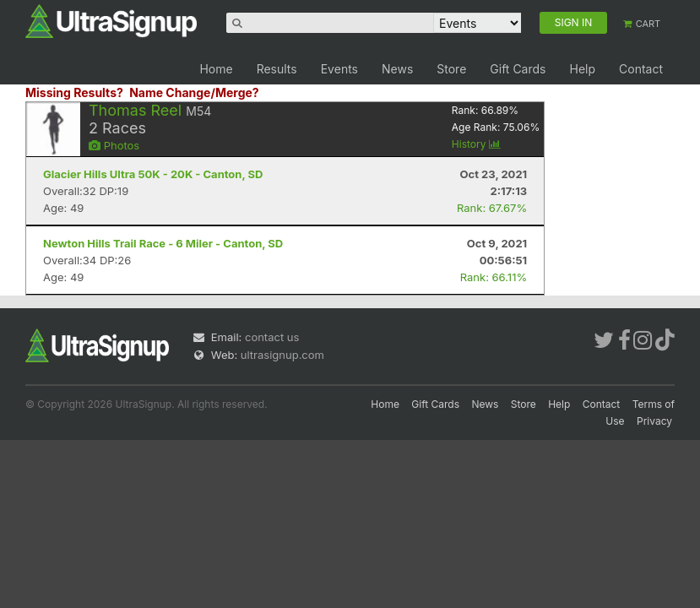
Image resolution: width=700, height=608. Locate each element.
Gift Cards (518, 69)
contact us (272, 337)
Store (451, 69)
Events (339, 69)
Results (277, 69)
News (397, 69)
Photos (114, 145)
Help (582, 69)
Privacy (654, 421)
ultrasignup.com (282, 355)
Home (216, 69)
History (476, 144)
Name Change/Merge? (194, 92)
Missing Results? (74, 92)
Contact (641, 69)
